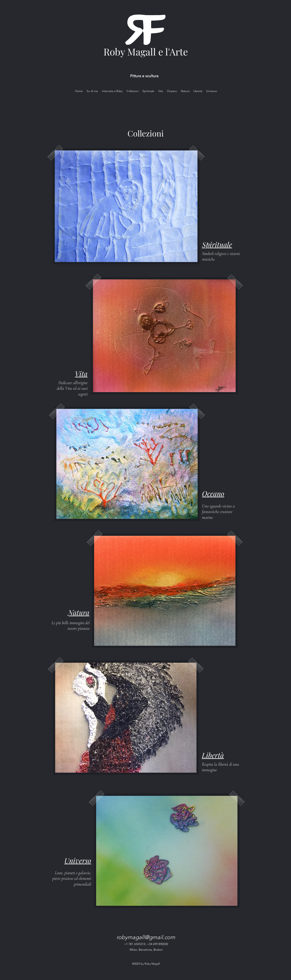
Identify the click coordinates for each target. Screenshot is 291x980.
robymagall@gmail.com (146, 937)
